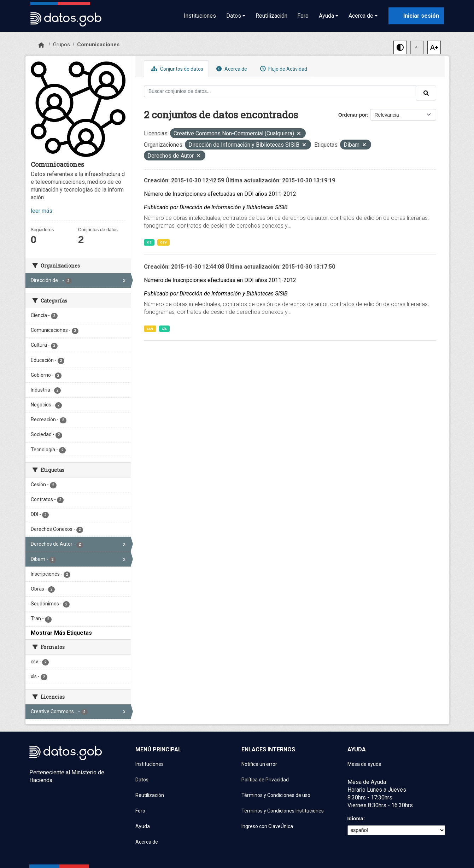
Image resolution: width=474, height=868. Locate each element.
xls (149, 242)
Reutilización (271, 16)
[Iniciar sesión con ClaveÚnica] (416, 16)
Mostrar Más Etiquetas (61, 633)
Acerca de (231, 69)
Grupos (62, 45)
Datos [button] (234, 16)
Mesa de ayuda (364, 764)
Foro (303, 16)
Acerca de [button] (361, 16)
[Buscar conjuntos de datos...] (280, 91)
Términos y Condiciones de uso (276, 795)
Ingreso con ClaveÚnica (267, 826)
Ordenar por (353, 115)
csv (163, 242)
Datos (142, 780)
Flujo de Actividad (283, 69)
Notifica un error (259, 764)
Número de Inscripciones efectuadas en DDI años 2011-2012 (220, 194)
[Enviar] (426, 93)
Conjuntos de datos (176, 69)
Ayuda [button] (326, 16)
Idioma (355, 819)
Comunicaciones (98, 45)
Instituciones (200, 16)
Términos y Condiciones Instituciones (283, 811)
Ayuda (143, 826)
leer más (42, 211)
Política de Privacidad (265, 780)
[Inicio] (41, 45)
